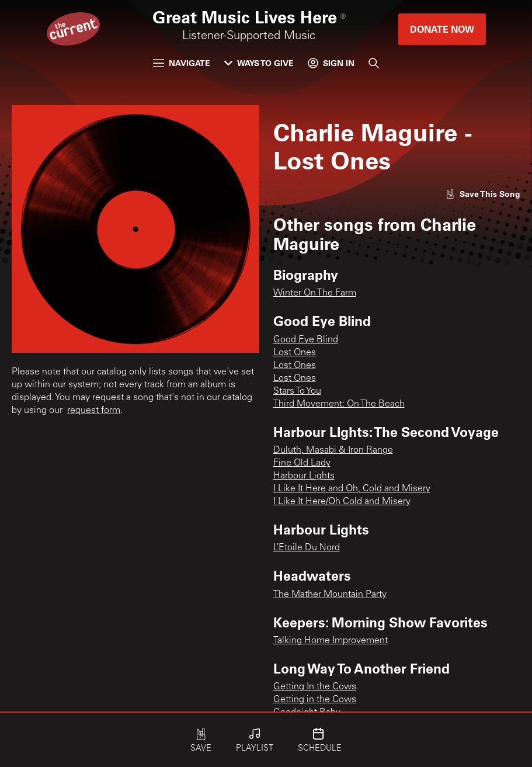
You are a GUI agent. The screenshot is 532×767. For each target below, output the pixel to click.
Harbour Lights (304, 476)
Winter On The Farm (315, 293)
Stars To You (297, 391)
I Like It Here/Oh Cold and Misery (342, 502)
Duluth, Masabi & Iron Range (333, 450)
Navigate (182, 63)
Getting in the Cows (315, 700)
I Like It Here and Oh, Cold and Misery (352, 489)
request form (94, 411)
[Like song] (483, 194)
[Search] (374, 63)
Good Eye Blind (306, 340)
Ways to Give (259, 63)
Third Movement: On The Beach (339, 404)
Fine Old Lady (302, 463)
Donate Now (442, 29)
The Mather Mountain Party (330, 595)
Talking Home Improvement (331, 641)
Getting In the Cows (315, 687)
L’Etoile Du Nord (307, 548)
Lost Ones (295, 353)
